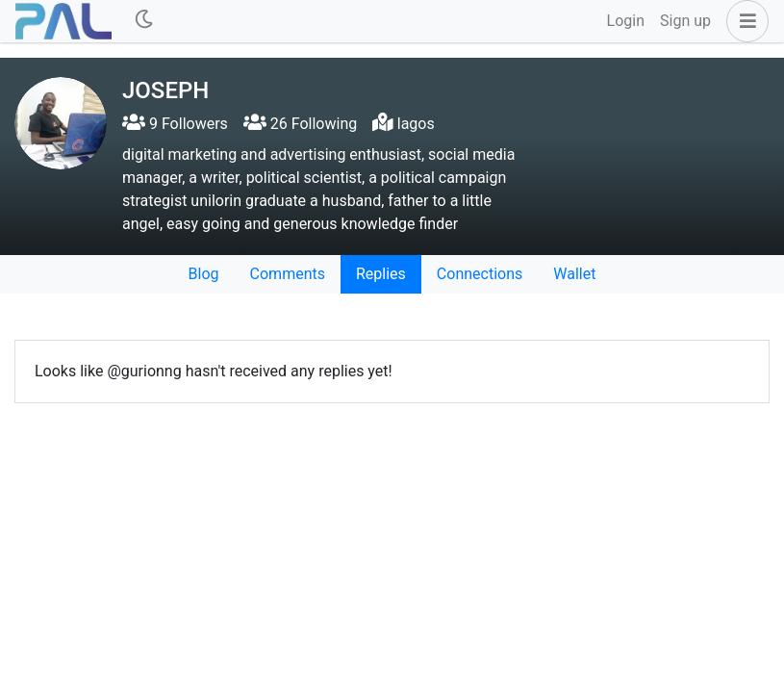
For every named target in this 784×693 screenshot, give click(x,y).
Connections (480, 274)
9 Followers (175, 124)
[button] (744, 21)
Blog (204, 274)
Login (626, 21)
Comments (288, 274)
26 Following (300, 124)
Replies (381, 274)
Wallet (574, 274)
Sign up (685, 21)
